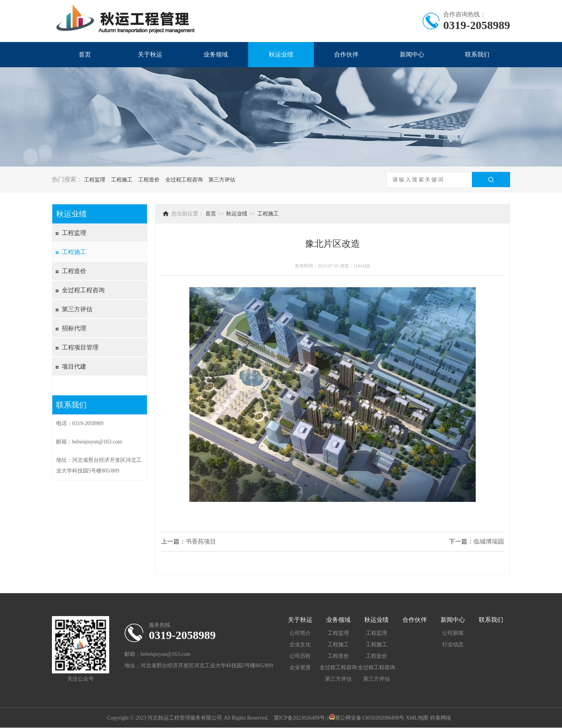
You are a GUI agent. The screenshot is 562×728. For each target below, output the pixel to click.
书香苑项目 (201, 541)
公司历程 (300, 656)
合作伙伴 (346, 54)
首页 (85, 54)
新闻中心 (412, 54)
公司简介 (300, 633)
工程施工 (122, 180)
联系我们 (477, 54)
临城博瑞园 (489, 541)
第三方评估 (222, 180)
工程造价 (149, 180)
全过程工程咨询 (184, 180)
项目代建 (74, 366)
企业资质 (300, 667)
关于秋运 (150, 54)
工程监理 (95, 180)
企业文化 (300, 645)
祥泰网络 (441, 718)
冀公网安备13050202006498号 (370, 718)
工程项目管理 (80, 347)
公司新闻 (453, 633)
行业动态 (453, 645)
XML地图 (417, 718)
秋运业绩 (281, 54)
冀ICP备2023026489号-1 (301, 718)
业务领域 (216, 54)
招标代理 (74, 328)
